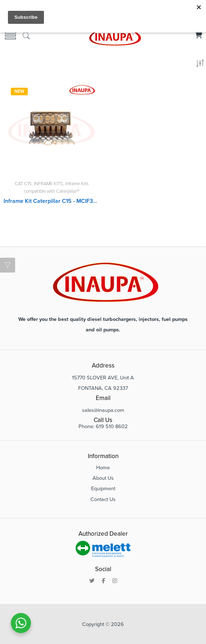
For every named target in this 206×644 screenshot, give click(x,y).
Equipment (103, 489)
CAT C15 (23, 184)
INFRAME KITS (48, 184)
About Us (103, 478)
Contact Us (103, 499)
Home (103, 468)
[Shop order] (200, 65)
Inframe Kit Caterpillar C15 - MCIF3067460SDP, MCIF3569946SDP (51, 201)
